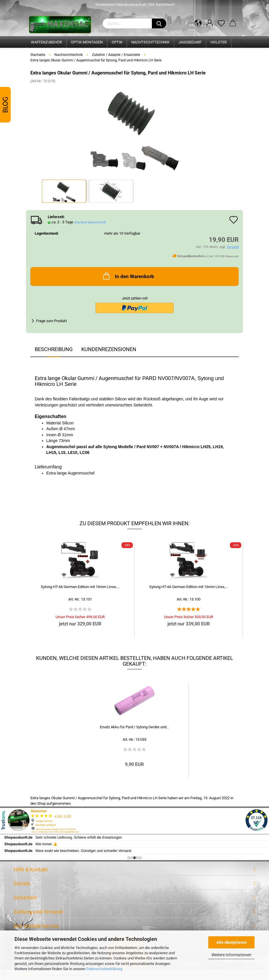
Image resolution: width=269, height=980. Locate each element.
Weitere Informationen (231, 955)
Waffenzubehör (46, 42)
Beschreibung (54, 349)
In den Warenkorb (128, 276)
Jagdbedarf (190, 42)
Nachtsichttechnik (150, 42)
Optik (117, 42)
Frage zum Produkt (51, 321)
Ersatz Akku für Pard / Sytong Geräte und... (134, 727)
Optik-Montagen (87, 42)
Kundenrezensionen (109, 349)
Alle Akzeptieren (232, 942)
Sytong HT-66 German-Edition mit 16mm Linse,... (80, 587)
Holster (219, 42)
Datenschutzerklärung (104, 969)
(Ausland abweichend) (90, 222)
